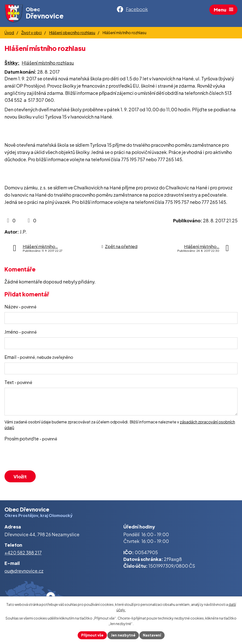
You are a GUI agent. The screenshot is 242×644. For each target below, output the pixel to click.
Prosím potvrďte (31, 439)
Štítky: (12, 63)
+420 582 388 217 (23, 553)
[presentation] (41, 457)
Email (39, 357)
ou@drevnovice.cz (24, 571)
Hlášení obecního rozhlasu (72, 33)
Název (20, 307)
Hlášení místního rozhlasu (48, 63)
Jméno (21, 332)
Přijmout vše (92, 635)
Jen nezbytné (123, 635)
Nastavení (152, 635)
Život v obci (31, 33)
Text (18, 382)
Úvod (9, 33)
